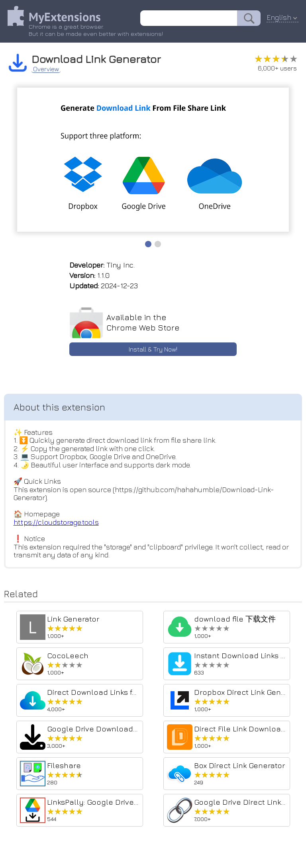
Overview (46, 68)
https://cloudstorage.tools (56, 523)
